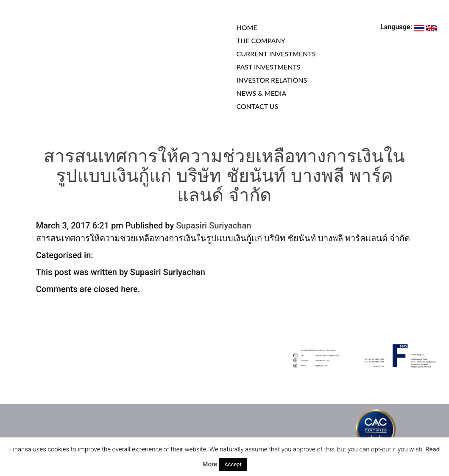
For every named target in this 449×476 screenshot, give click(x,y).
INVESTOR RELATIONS (272, 80)
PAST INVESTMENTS (269, 67)
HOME (247, 27)
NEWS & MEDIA (262, 93)
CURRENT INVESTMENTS (276, 54)
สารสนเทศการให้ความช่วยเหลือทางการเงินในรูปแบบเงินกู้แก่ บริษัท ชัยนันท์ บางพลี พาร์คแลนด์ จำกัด (224, 177)
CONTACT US (258, 106)
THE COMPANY (261, 40)
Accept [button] (233, 464)
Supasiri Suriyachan (213, 225)
